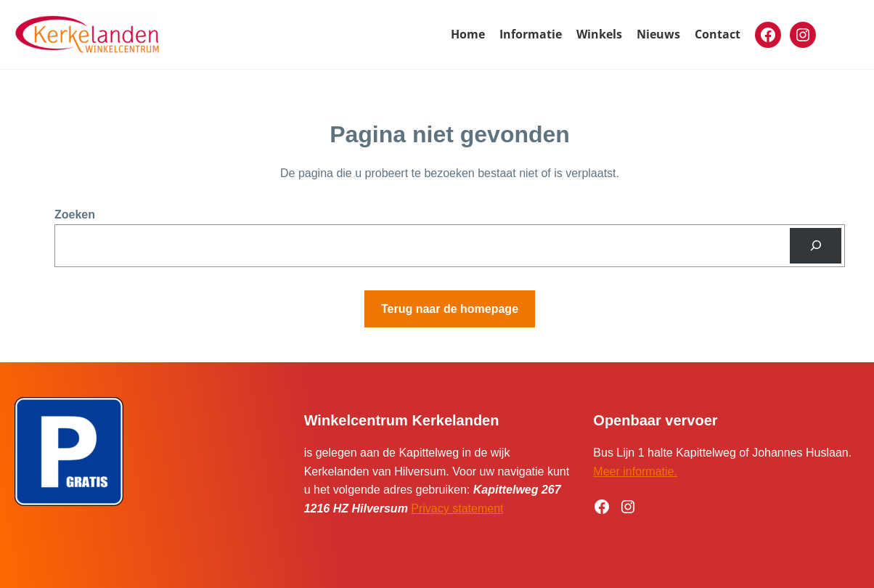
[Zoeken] (816, 246)
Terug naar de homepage (450, 309)
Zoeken (75, 215)
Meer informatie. (635, 471)
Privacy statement (457, 509)
